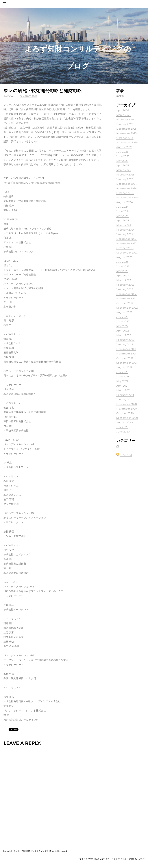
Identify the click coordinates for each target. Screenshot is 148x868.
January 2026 (125, 124)
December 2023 (126, 239)
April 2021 (122, 386)
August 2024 (125, 202)
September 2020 (127, 418)
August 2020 (125, 422)
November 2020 (127, 409)
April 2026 (123, 110)
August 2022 (124, 312)
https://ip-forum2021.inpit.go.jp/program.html (32, 183)
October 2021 (125, 358)
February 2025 (125, 175)
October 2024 (125, 193)
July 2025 (122, 152)
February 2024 (126, 230)
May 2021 (122, 381)
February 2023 (125, 285)
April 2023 (123, 276)
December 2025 (126, 129)
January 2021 (124, 400)
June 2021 (123, 377)
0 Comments (29, 96)
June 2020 (123, 432)
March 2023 (124, 280)
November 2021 (126, 354)
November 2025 (126, 133)
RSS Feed (126, 455)
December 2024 (127, 184)
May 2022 (122, 326)
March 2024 (124, 225)
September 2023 (127, 253)
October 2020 (125, 413)
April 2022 (123, 331)
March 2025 (124, 170)
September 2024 (127, 198)
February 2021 (125, 395)
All (118, 446)
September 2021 (127, 363)
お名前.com (117, 859)
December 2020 (127, 404)
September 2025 (127, 142)
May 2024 (122, 216)
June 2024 (123, 211)
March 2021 (123, 390)
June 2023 (123, 266)
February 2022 (125, 340)
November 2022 (126, 299)
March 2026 (124, 115)
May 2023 (122, 271)
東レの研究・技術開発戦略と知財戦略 (43, 90)
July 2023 (122, 262)
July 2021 (122, 372)
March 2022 (124, 335)
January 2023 (125, 289)
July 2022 (122, 317)
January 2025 (125, 179)
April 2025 (123, 165)
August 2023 (124, 257)
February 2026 (125, 120)
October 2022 (125, 303)
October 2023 (125, 248)
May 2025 (122, 161)
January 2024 (125, 234)
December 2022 (126, 294)
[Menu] (5, 4)
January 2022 (125, 344)
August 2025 (124, 147)
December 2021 (126, 349)
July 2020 (122, 427)
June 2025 (123, 156)
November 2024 (127, 188)
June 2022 (123, 321)
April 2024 (123, 221)
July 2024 (122, 207)
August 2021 (124, 367)
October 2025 (125, 138)
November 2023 (126, 243)
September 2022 (127, 308)
